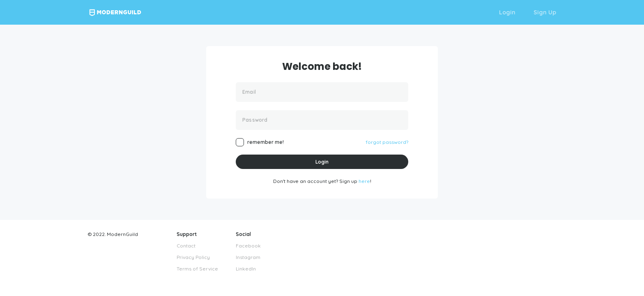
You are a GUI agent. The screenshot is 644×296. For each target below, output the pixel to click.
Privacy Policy (193, 257)
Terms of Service (197, 269)
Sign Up (545, 12)
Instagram (248, 257)
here (364, 181)
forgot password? (387, 142)
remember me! (266, 142)
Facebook (248, 246)
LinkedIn (246, 269)
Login (507, 12)
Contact (186, 246)
